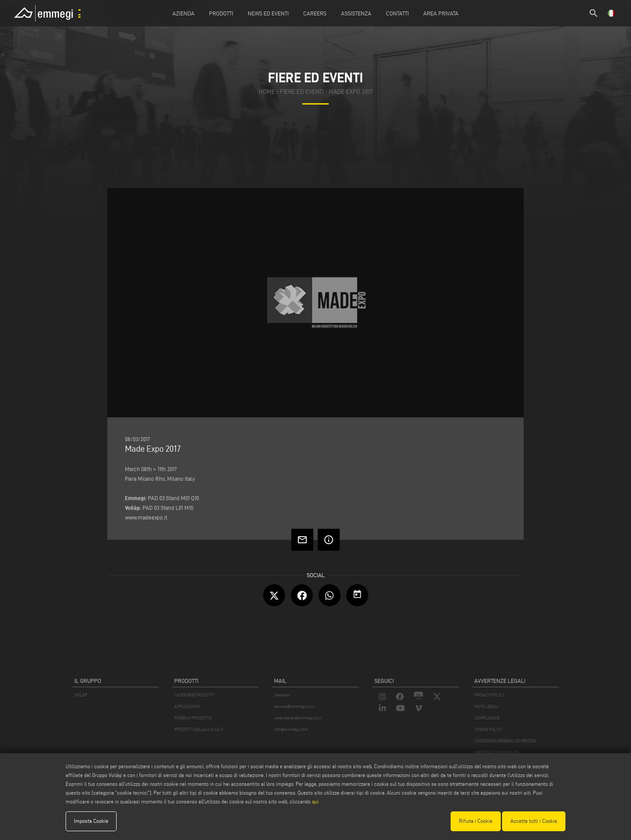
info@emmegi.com (291, 729)
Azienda (183, 13)
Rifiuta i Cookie (476, 821)
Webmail (282, 695)
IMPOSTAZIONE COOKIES (496, 752)
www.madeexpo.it (146, 517)
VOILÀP (81, 695)
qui (315, 801)
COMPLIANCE (487, 718)
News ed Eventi (268, 13)
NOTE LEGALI (486, 706)
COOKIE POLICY (488, 729)
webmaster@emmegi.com (298, 718)
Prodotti (221, 13)
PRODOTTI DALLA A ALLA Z (199, 729)
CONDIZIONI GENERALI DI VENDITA (505, 741)
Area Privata (441, 13)
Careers (315, 13)
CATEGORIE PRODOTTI (194, 695)
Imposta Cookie (91, 821)
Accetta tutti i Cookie (534, 821)
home (267, 92)
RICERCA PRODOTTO (193, 718)
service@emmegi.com (294, 706)
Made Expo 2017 (351, 92)
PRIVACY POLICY (489, 695)
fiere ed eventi (302, 92)
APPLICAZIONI (187, 706)
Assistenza (356, 13)
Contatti (397, 13)
